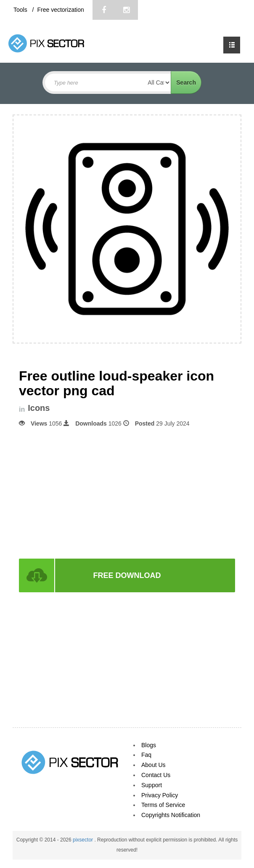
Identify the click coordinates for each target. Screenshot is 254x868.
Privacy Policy (160, 795)
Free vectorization (60, 10)
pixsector (83, 840)
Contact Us (156, 775)
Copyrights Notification (171, 815)
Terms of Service (163, 805)
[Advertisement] (127, 492)
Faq (146, 755)
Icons (39, 408)
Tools (21, 10)
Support (152, 785)
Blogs (149, 745)
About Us (153, 765)
